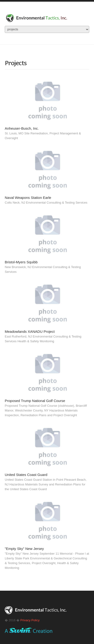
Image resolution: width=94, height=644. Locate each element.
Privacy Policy (30, 620)
